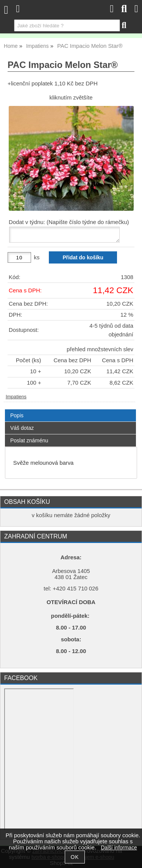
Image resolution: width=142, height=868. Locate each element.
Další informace (119, 848)
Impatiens (16, 397)
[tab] (70, 410)
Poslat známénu (29, 440)
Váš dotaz (22, 428)
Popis (17, 415)
